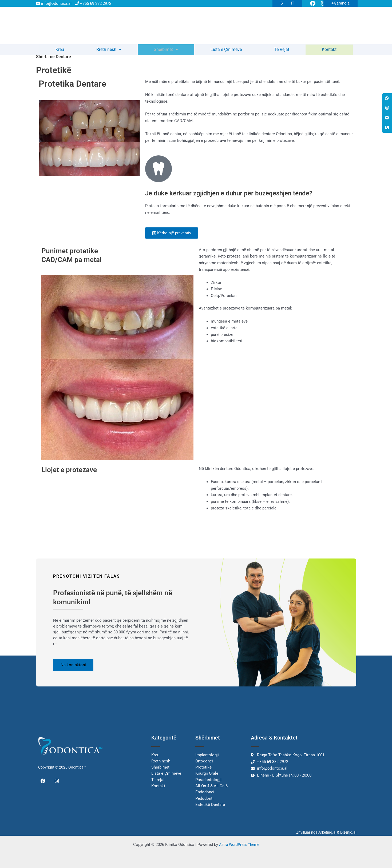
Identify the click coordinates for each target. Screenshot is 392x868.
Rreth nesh (109, 52)
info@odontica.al (54, 3)
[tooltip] (387, 99)
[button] (109, 52)
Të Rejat (282, 52)
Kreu (60, 52)
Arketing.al (327, 832)
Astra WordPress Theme (239, 845)
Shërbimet (166, 52)
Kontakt (330, 52)
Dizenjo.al (348, 832)
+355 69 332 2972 (93, 3)
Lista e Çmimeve (227, 52)
